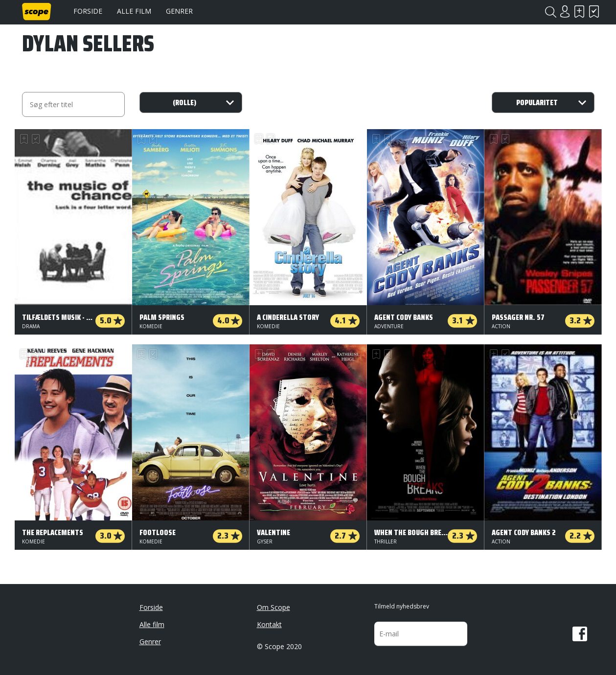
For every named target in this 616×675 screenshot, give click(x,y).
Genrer (179, 11)
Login (565, 11)
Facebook (580, 634)
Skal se (580, 11)
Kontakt (269, 624)
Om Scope (274, 607)
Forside (88, 11)
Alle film (134, 11)
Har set (594, 11)
